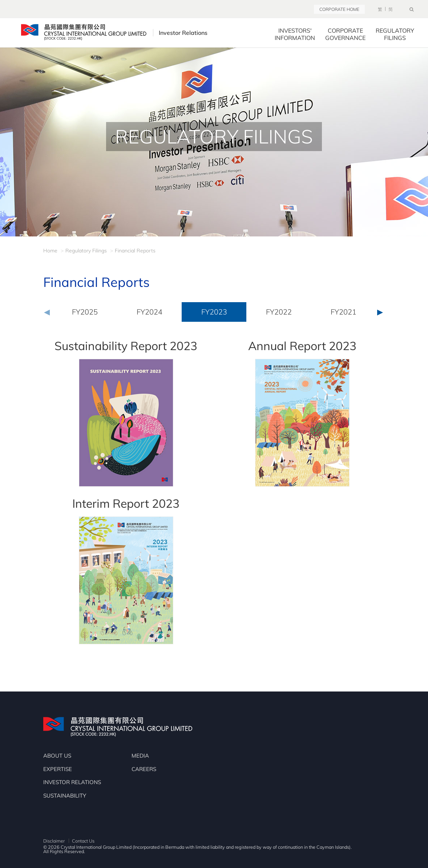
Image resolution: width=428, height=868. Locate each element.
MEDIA (140, 756)
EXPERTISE (58, 769)
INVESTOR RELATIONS (72, 782)
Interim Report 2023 (126, 503)
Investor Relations (190, 33)
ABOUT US (57, 756)
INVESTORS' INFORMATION (295, 34)
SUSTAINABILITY (65, 796)
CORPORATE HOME (339, 9)
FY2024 (150, 312)
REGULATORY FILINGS (395, 34)
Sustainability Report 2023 (126, 346)
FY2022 (279, 312)
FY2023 (214, 312)
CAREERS (144, 769)
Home (50, 251)
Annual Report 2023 (302, 346)
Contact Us (83, 841)
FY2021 (344, 312)
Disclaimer (54, 841)
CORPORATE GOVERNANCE (345, 34)
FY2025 (85, 312)
